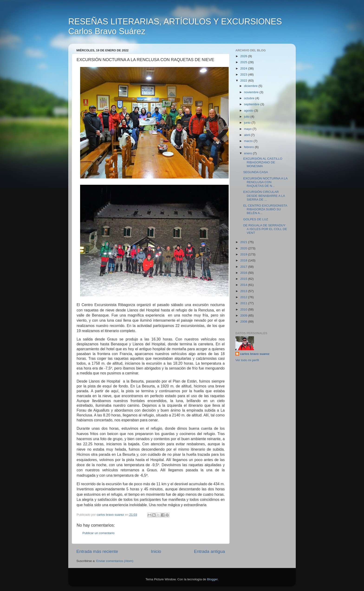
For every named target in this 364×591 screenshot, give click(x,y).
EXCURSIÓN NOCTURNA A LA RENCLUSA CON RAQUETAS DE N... (265, 182)
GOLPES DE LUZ (256, 219)
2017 (244, 267)
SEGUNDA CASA (256, 172)
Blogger (212, 579)
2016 (244, 273)
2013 (244, 291)
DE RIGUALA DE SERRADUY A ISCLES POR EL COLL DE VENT (265, 229)
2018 (244, 260)
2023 (244, 74)
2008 (244, 322)
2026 (244, 56)
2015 (244, 279)
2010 (244, 309)
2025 (244, 62)
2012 (244, 297)
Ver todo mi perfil (247, 360)
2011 (244, 303)
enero (248, 153)
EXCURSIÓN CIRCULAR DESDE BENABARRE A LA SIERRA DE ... (264, 196)
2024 (244, 68)
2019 (244, 254)
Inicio (156, 551)
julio (247, 117)
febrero (249, 147)
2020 (244, 248)
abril (247, 135)
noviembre (252, 92)
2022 (244, 81)
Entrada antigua (210, 551)
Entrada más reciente (97, 551)
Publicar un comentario (98, 533)
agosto (249, 111)
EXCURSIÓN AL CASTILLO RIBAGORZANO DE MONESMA (263, 162)
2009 (244, 315)
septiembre (252, 104)
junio (248, 123)
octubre (250, 98)
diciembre (251, 86)
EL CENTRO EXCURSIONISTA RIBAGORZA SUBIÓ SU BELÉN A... (265, 209)
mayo (248, 129)
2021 (244, 242)
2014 (244, 285)
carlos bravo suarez (255, 354)
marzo (249, 141)
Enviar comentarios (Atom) (115, 561)
